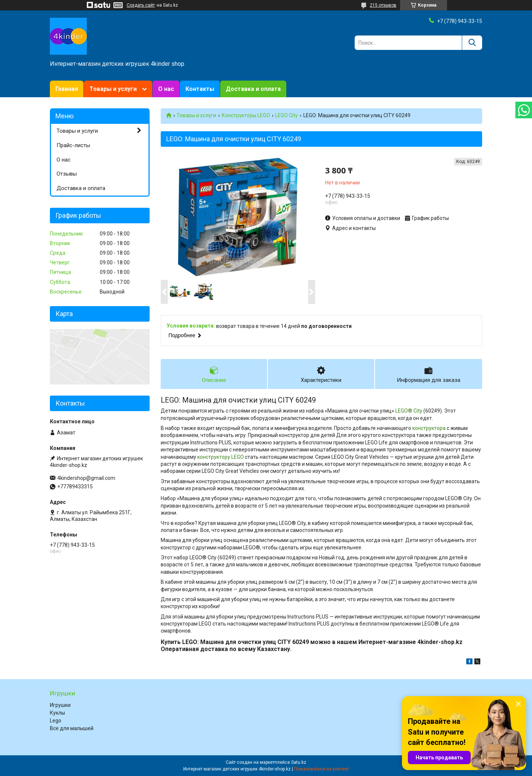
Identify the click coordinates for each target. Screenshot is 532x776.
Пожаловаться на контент (321, 769)
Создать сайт (141, 5)
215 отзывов (383, 5)
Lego (56, 721)
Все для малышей (72, 728)
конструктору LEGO (221, 457)
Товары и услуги (113, 89)
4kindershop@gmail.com (86, 478)
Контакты (200, 89)
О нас (166, 89)
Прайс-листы (73, 145)
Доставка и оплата (253, 89)
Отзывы (67, 174)
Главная (67, 89)
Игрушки (60, 705)
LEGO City (287, 115)
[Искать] (472, 43)
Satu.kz (299, 762)
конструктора (429, 428)
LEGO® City (409, 411)
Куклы (57, 713)
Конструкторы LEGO (246, 115)
